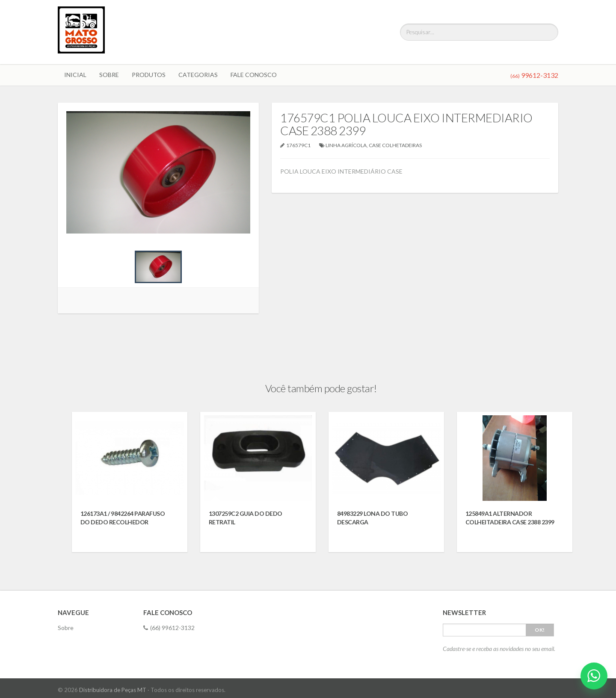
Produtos (149, 75)
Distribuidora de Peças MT (113, 690)
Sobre (109, 75)
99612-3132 (534, 75)
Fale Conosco (254, 75)
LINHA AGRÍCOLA (346, 145)
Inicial (75, 75)
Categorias (198, 75)
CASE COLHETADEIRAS (395, 145)
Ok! (540, 630)
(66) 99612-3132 (169, 628)
